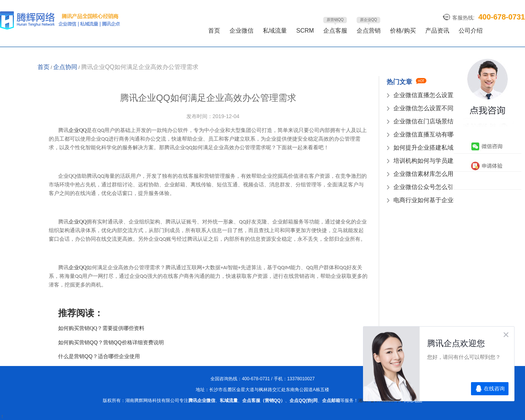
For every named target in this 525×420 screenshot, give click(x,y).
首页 (214, 31)
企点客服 (335, 31)
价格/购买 (403, 31)
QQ (78, 130)
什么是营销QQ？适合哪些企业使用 (99, 356)
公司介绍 (471, 31)
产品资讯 (437, 31)
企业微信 (241, 31)
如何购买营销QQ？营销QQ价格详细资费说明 (111, 342)
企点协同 (65, 67)
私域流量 (275, 31)
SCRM (305, 31)
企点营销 (369, 31)
